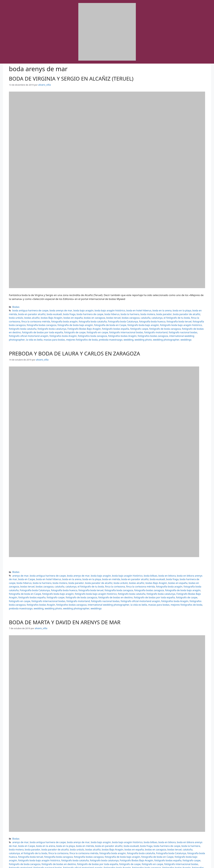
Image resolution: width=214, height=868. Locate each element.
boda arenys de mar (55, 310)
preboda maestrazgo (122, 332)
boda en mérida (180, 310)
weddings (189, 332)
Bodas (15, 306)
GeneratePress (135, 863)
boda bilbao (135, 567)
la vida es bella (54, 332)
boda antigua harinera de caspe (28, 310)
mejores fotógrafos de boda (97, 332)
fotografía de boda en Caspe (23, 322)
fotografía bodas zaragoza (150, 319)
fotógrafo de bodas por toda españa (113, 326)
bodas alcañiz (184, 313)
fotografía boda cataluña (21, 319)
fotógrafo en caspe (162, 326)
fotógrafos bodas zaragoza (185, 329)
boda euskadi (32, 313)
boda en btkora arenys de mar (173, 567)
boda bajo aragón (75, 310)
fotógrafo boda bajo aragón (53, 322)
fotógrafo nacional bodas (43, 329)
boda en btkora (150, 567)
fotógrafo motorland (19, 329)
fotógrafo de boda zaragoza (48, 326)
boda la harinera (100, 313)
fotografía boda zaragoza (123, 319)
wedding (138, 332)
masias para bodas (72, 332)
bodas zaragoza (77, 316)
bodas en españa (26, 316)
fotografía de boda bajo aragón (180, 319)
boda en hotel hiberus (125, 310)
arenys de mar (19, 567)
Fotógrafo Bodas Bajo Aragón (173, 322)
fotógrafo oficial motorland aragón (75, 329)
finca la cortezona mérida (163, 316)
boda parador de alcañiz (150, 313)
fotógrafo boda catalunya (144, 322)
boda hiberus (84, 313)
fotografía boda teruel (98, 319)
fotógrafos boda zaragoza (132, 329)
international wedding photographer (27, 332)
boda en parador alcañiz (97, 570)
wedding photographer (172, 332)
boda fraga (46, 313)
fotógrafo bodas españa (94, 583)
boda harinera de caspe (64, 313)
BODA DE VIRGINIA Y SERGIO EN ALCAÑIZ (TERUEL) (71, 79)
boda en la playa (163, 310)
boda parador (130, 313)
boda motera (116, 313)
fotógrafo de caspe (142, 326)
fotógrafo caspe (25, 326)
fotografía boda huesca (74, 319)
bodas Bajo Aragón (95, 573)
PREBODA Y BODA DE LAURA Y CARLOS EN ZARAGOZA (74, 346)
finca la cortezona (140, 316)
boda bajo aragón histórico (99, 310)
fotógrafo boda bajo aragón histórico (86, 322)
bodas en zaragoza (45, 316)
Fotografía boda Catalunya (48, 319)
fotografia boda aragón (189, 316)
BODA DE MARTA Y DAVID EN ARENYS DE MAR (65, 606)
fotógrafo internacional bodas (188, 326)
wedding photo (151, 332)
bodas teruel (62, 316)
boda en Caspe (197, 567)
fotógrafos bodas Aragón (158, 329)
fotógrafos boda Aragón (105, 329)
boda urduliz (170, 313)
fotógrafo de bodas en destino (79, 326)
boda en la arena (145, 310)
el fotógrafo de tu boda (119, 316)
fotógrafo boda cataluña (118, 322)
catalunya (101, 316)
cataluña (91, 316)
